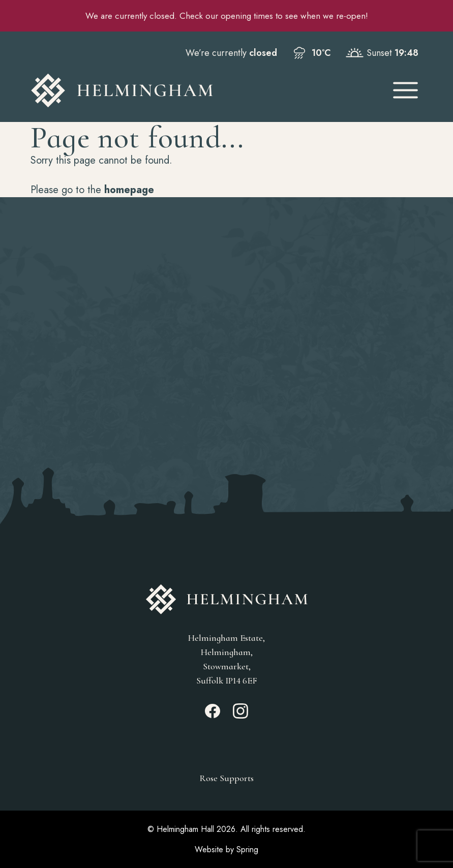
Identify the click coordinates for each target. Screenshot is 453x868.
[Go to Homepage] (202, 90)
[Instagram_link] (240, 716)
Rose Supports (226, 778)
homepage (129, 190)
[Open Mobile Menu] (405, 90)
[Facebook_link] (213, 716)
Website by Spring (226, 849)
